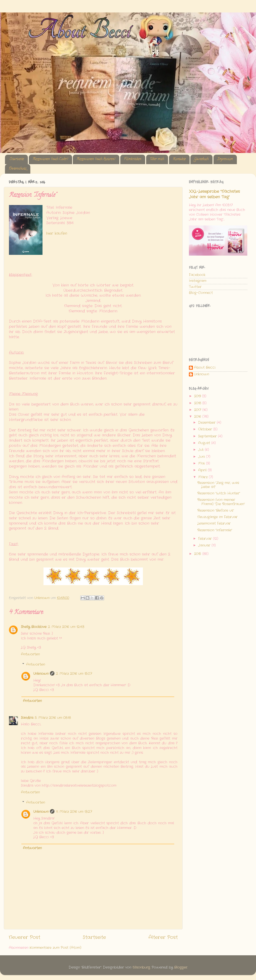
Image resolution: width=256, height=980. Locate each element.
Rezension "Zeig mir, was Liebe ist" (218, 485)
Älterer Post (163, 938)
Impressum (225, 159)
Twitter (195, 287)
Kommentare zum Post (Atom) (55, 948)
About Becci (205, 368)
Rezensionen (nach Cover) (50, 159)
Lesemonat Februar (214, 524)
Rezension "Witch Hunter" (219, 493)
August (205, 443)
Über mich (157, 159)
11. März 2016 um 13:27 (74, 812)
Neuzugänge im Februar (217, 517)
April (203, 470)
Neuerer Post (24, 938)
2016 (198, 417)
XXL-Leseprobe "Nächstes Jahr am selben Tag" (214, 194)
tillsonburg (141, 967)
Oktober (206, 429)
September (208, 436)
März (203, 477)
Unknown (41, 674)
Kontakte (179, 159)
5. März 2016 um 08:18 (53, 718)
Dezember (207, 423)
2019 (198, 396)
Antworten (30, 654)
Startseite (17, 159)
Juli (201, 450)
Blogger (181, 967)
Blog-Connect (201, 293)
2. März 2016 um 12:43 (66, 627)
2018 (198, 403)
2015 (198, 554)
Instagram (198, 281)
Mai (202, 463)
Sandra (27, 718)
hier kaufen (57, 233)
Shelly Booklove (34, 627)
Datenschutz (18, 169)
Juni (202, 457)
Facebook (197, 275)
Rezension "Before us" (216, 511)
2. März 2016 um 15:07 (74, 674)
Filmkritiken (133, 159)
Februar (206, 539)
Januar (205, 545)
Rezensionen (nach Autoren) (96, 159)
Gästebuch (201, 159)
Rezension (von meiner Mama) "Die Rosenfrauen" (221, 502)
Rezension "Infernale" (215, 530)
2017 (198, 410)
